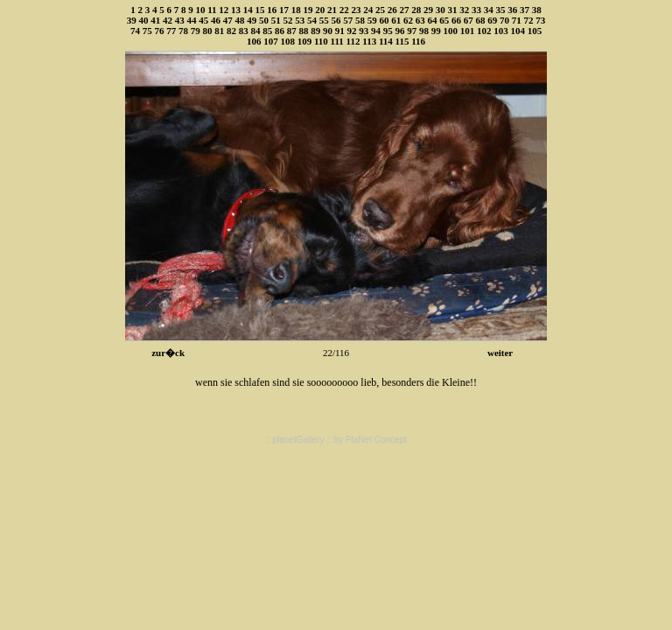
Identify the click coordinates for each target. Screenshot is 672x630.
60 (385, 20)
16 (272, 10)
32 (464, 10)
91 (340, 31)
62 (408, 20)
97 (412, 31)
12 (224, 10)
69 (492, 20)
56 (336, 20)
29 (428, 10)
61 (396, 20)
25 (380, 10)
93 (364, 31)
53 (300, 20)
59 (372, 20)
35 (501, 10)
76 (159, 31)
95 (388, 31)
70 (504, 20)
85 (267, 31)
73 (540, 20)
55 (324, 20)
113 (369, 41)
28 (416, 10)
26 (392, 10)
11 (212, 10)
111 (337, 41)
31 (453, 10)
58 (360, 20)
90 (328, 31)
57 (348, 20)
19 (308, 10)
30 (441, 10)
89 (315, 31)
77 (171, 31)
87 (292, 31)
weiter (500, 353)
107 (271, 41)
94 (376, 31)
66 (456, 20)
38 (537, 10)
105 (535, 31)
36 (512, 10)
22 (344, 10)
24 (368, 10)
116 (418, 41)
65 (444, 20)
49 (252, 20)
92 (351, 31)
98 (424, 31)
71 (517, 20)
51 (276, 20)
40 (144, 20)
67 (469, 20)
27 (405, 10)
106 (254, 41)
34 (489, 10)
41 (155, 20)
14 (248, 10)
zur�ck (168, 353)
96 (399, 31)
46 (216, 20)
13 (236, 10)
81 (219, 31)
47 (228, 20)
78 (183, 31)
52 (288, 20)
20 (320, 10)
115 (402, 41)
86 (280, 31)
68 (481, 20)
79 (196, 31)
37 (525, 10)
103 (501, 31)
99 (436, 31)
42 (168, 20)
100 (450, 31)
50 (264, 20)
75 (147, 31)
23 (357, 10)
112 (353, 41)
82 (231, 31)
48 (240, 20)
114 (386, 41)
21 (332, 10)
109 (305, 41)
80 (207, 31)
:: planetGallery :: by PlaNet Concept (336, 440)
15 (260, 10)
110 (321, 41)
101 (468, 31)
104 (518, 31)
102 (484, 31)
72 (529, 20)
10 (200, 10)
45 (203, 20)
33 (476, 10)
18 (296, 10)
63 (420, 20)
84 (255, 31)
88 (303, 31)
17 (284, 10)
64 (433, 20)
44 (192, 20)
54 (312, 20)
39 (132, 20)
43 (180, 20)
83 (244, 31)
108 (287, 41)
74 (135, 31)
